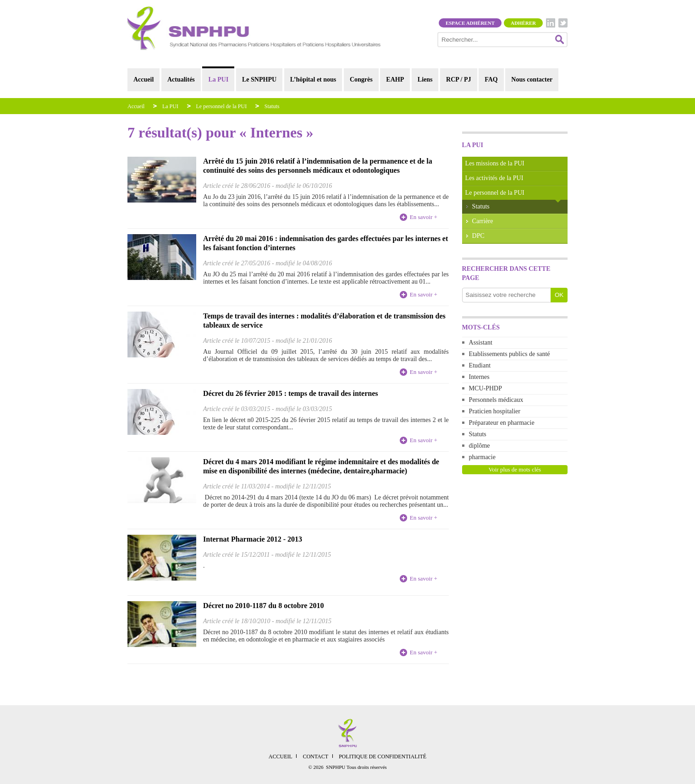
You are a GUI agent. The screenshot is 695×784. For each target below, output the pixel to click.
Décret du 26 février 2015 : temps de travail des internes (291, 393)
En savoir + (424, 217)
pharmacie (482, 457)
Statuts (272, 106)
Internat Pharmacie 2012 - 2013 (253, 539)
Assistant (481, 343)
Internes (479, 377)
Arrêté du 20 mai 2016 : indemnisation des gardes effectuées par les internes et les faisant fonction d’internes (325, 243)
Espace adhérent (470, 23)
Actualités (181, 79)
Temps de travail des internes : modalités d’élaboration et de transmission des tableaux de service (324, 321)
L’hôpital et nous (313, 79)
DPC (478, 236)
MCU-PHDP (485, 388)
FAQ (491, 79)
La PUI (218, 79)
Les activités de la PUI (494, 178)
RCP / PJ (458, 79)
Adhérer (523, 23)
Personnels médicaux (496, 400)
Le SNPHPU (259, 79)
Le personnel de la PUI (222, 106)
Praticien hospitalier (495, 411)
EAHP (395, 79)
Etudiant (480, 365)
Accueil (143, 79)
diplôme (480, 446)
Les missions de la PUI (495, 163)
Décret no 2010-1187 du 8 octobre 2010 (263, 606)
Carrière (483, 221)
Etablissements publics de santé (510, 354)
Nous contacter (532, 79)
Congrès (361, 79)
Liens (425, 79)
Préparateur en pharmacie (502, 423)
